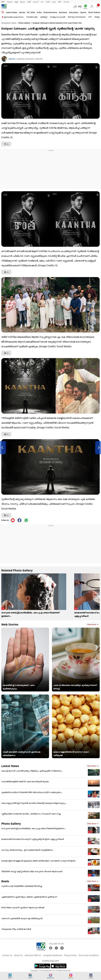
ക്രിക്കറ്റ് (44, 17)
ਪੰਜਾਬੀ (48, 2)
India (39, 12)
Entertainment (50, 12)
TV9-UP (66, 2)
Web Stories (10, 624)
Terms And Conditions (89, 955)
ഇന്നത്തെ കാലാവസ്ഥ (14, 17)
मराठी (29, 2)
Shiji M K (12, 59)
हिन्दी (3, 2)
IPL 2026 (31, 12)
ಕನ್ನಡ (16, 2)
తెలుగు (23, 2)
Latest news (12, 12)
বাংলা (42, 2)
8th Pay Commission (77, 17)
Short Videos (94, 12)
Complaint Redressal (53, 955)
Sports (83, 12)
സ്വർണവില (32, 17)
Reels (5, 881)
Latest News (10, 766)
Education (74, 12)
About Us (18, 955)
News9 (10, 2)
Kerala (22, 12)
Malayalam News (9, 23)
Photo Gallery (24, 23)
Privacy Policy (70, 955)
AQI (80, 6)
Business (63, 12)
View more (93, 624)
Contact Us (7, 955)
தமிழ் (54, 2)
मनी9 (60, 2)
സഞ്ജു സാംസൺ (58, 17)
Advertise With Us (33, 955)
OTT (90, 17)
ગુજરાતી (36, 2)
